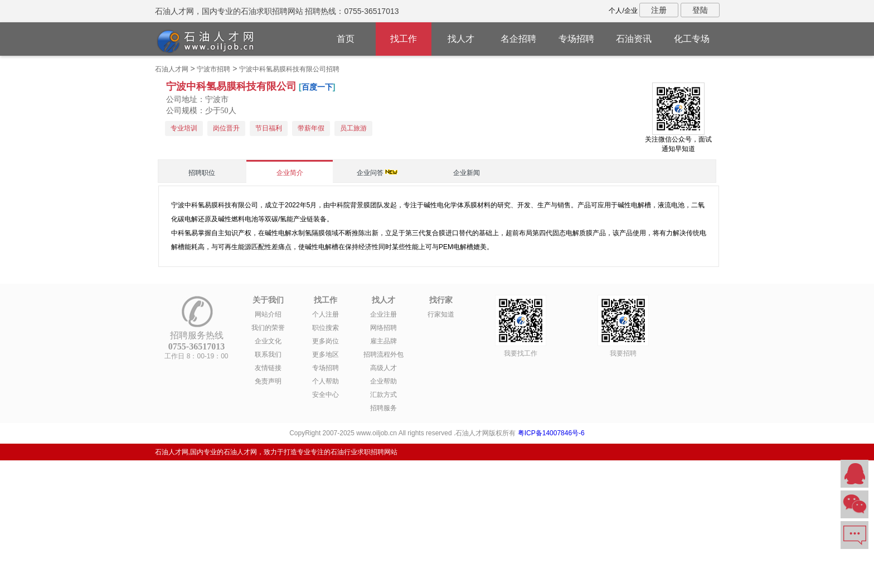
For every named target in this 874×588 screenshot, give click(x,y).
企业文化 (268, 341)
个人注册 (326, 314)
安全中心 (326, 395)
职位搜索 (326, 328)
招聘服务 (383, 408)
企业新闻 (467, 173)
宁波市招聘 (213, 69)
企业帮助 (383, 381)
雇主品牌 (383, 341)
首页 (346, 39)
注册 (659, 10)
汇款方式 (383, 395)
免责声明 (268, 381)
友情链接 (268, 368)
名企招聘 (518, 39)
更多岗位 (326, 341)
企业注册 (383, 314)
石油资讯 (634, 39)
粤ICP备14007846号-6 (551, 433)
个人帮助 (326, 381)
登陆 (700, 10)
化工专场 (692, 39)
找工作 (404, 39)
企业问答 (370, 173)
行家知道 (441, 314)
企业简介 (290, 173)
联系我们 (268, 354)
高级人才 (383, 368)
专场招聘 (576, 39)
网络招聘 (383, 328)
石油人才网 (172, 69)
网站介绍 (268, 314)
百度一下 (317, 87)
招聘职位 (202, 173)
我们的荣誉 (268, 328)
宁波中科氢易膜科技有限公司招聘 (289, 69)
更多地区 (326, 354)
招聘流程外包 (383, 354)
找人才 (461, 39)
